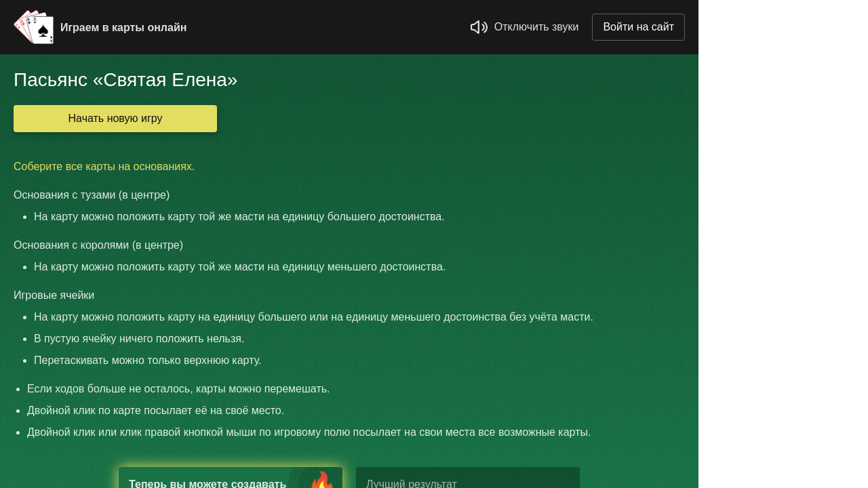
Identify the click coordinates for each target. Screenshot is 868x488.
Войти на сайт (638, 27)
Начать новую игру (116, 118)
